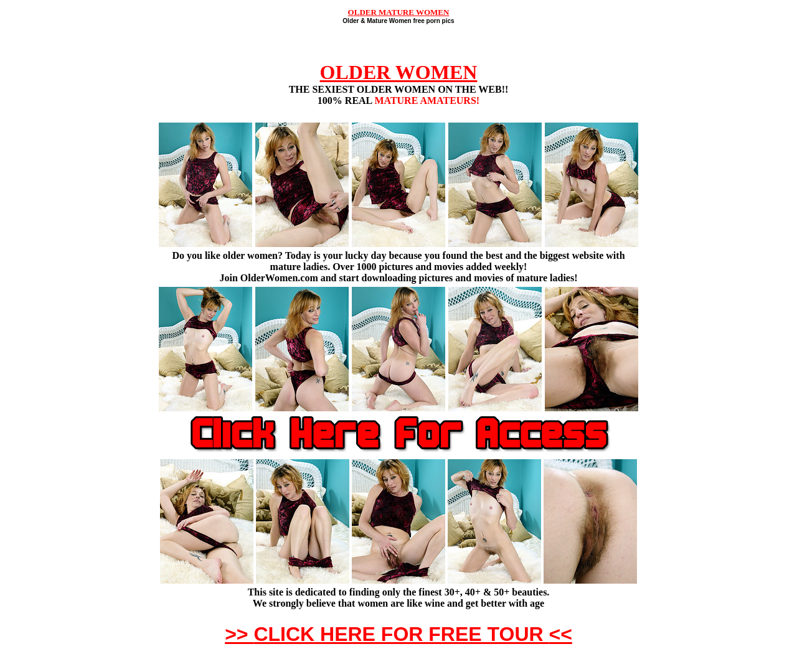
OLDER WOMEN (399, 72)
